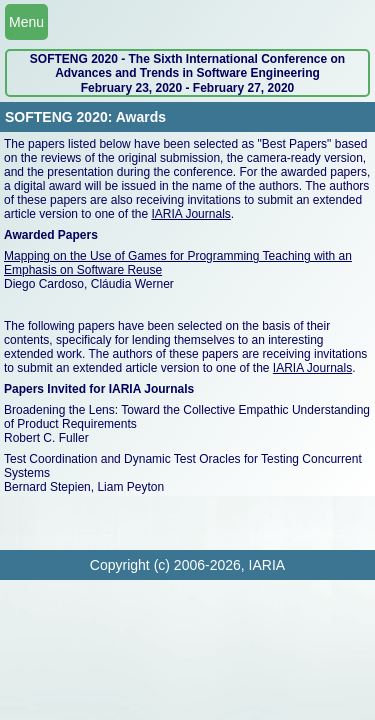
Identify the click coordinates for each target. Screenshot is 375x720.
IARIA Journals (190, 214)
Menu (26, 22)
